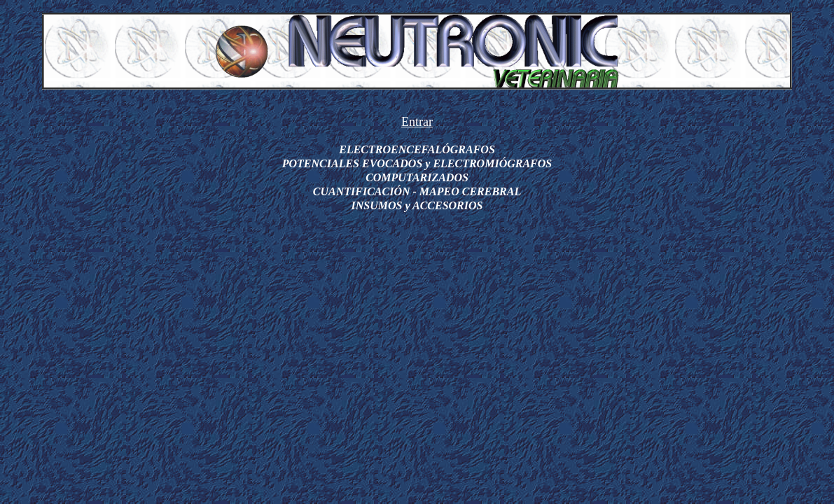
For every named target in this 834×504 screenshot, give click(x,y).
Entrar (417, 122)
